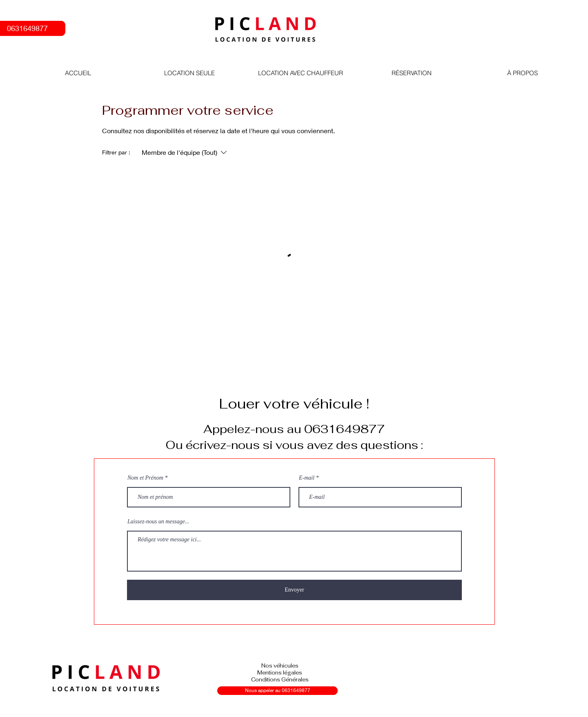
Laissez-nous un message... (158, 522)
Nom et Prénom (145, 478)
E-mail (307, 478)
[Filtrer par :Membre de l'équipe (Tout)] (185, 152)
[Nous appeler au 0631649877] (277, 691)
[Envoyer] (294, 590)
